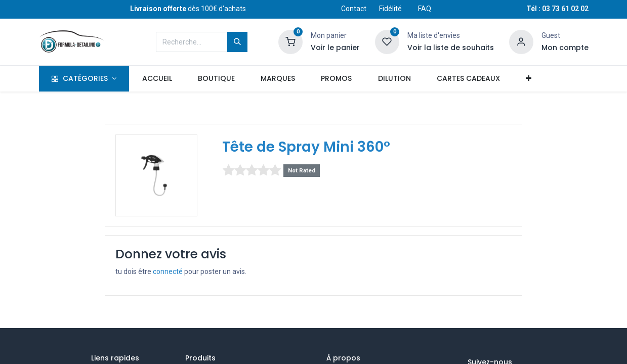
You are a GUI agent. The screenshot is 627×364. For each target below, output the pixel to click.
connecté (168, 271)
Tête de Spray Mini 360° (306, 147)
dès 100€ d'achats (188, 9)
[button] (528, 79)
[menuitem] (157, 79)
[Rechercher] (237, 42)
